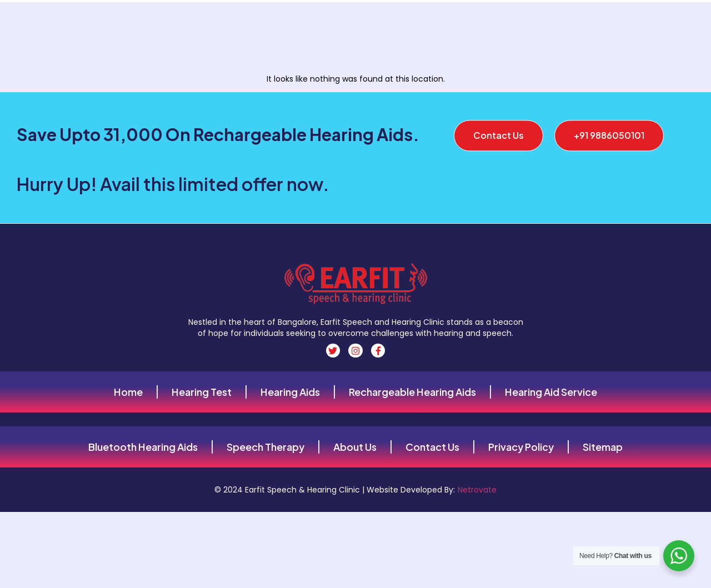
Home (193, 21)
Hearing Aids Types (320, 21)
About (223, 21)
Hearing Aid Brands (470, 21)
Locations (604, 21)
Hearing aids (395, 21)
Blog (643, 21)
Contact (257, 21)
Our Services (545, 21)
